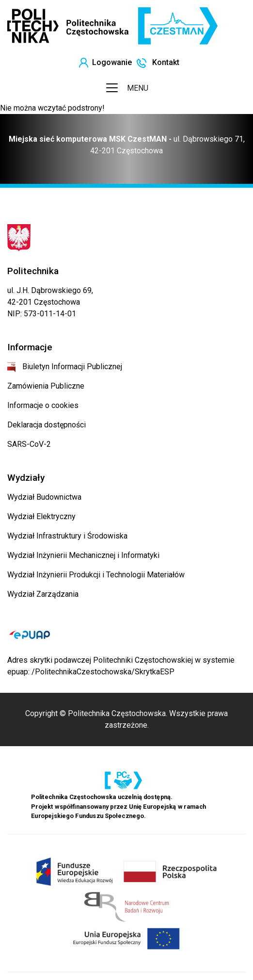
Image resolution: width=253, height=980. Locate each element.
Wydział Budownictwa (44, 497)
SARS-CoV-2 (29, 444)
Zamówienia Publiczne (46, 386)
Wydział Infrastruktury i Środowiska (67, 536)
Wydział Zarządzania (43, 594)
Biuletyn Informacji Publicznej (65, 367)
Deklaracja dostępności (47, 425)
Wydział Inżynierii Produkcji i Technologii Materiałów (96, 575)
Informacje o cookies (43, 405)
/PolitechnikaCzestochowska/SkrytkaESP (103, 672)
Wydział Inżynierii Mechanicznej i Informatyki (83, 555)
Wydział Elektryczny (41, 516)
